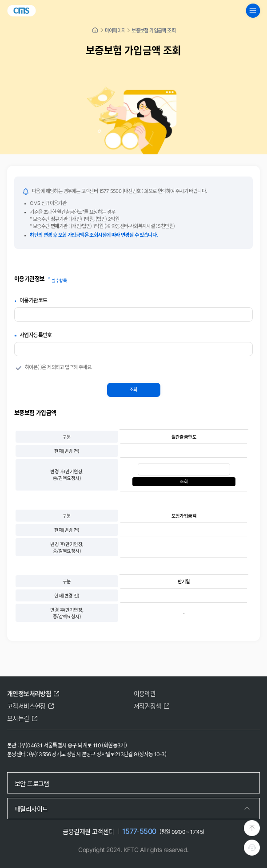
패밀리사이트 (31, 809)
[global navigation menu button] (253, 11)
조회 (133, 389)
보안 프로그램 (32, 783)
